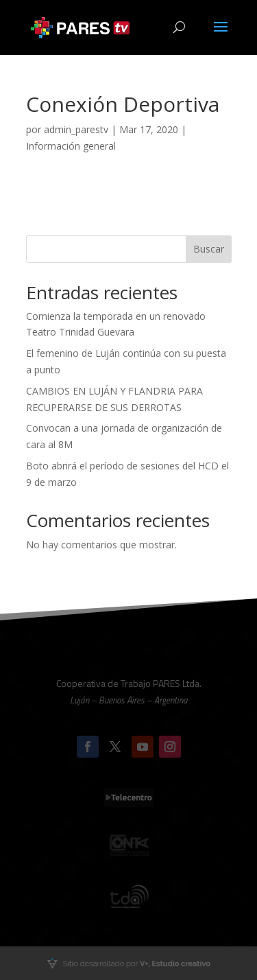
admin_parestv (76, 129)
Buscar (209, 249)
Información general (71, 146)
